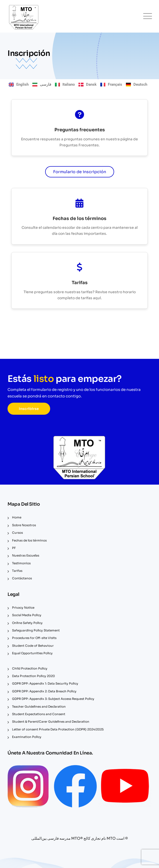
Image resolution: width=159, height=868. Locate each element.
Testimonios (21, 563)
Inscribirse (29, 409)
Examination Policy (27, 737)
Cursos (17, 533)
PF (14, 548)
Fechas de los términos (29, 540)
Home (17, 517)
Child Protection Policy (30, 668)
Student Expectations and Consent (39, 714)
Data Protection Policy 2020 (33, 676)
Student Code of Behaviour (33, 646)
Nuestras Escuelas (26, 555)
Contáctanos (22, 578)
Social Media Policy (27, 615)
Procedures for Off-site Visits (34, 638)
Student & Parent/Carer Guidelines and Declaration (51, 722)
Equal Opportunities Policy (32, 653)
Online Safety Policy (27, 623)
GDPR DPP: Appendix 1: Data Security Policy (45, 683)
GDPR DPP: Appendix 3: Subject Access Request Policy (53, 699)
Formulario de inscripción (80, 172)
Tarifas (17, 571)
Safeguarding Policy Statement (36, 630)
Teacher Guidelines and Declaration (39, 707)
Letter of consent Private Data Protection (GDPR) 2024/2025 (58, 729)
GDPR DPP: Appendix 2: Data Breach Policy (44, 691)
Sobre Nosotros (24, 525)
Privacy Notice (23, 608)
